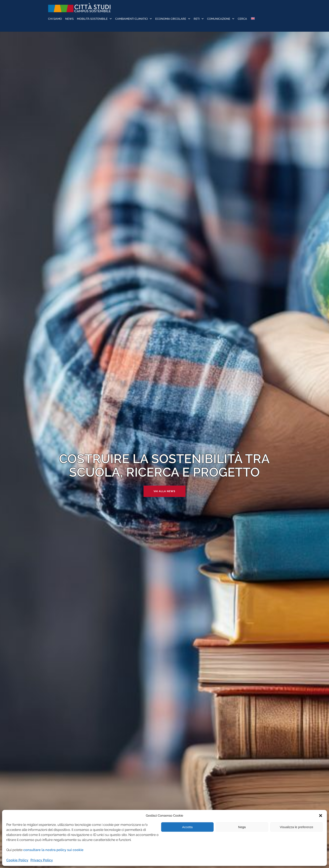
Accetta (187, 827)
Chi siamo (55, 19)
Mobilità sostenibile (92, 19)
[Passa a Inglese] (253, 19)
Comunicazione (219, 19)
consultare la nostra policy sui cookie (53, 850)
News (69, 19)
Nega (242, 827)
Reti (197, 19)
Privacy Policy (42, 860)
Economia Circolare (171, 19)
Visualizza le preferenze (297, 827)
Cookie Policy (17, 860)
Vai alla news (164, 491)
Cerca (242, 19)
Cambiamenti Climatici (131, 19)
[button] (321, 816)
